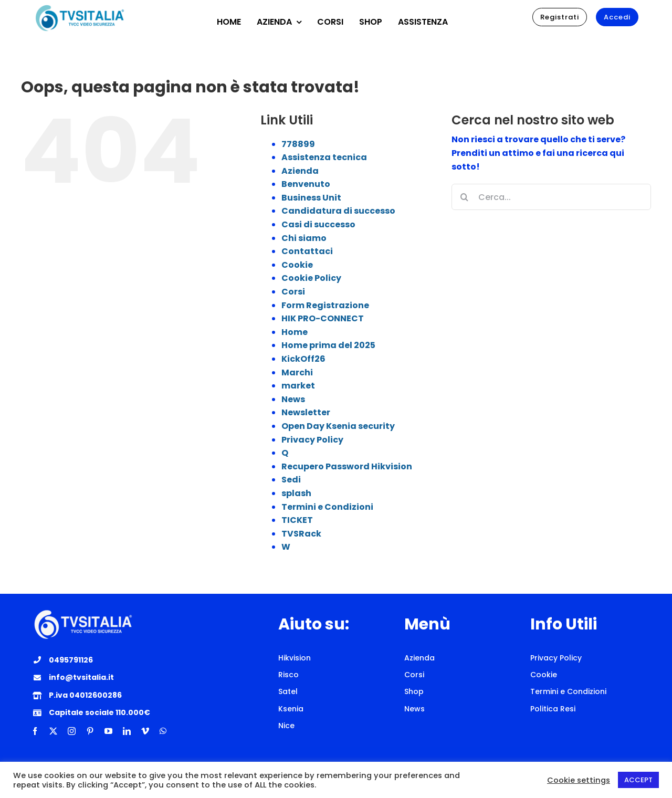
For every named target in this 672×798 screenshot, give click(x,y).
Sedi (291, 480)
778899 (298, 144)
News (293, 399)
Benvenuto (306, 184)
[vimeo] (145, 731)
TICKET (297, 520)
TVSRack (301, 534)
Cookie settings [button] (579, 780)
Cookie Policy (311, 278)
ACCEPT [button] (638, 780)
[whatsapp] (163, 731)
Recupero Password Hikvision (347, 466)
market (298, 386)
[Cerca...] (551, 197)
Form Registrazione (325, 305)
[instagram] (72, 731)
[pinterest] (90, 731)
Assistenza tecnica (324, 157)
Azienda (300, 171)
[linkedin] (127, 731)
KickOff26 (303, 359)
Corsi (293, 292)
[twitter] (53, 731)
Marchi (297, 372)
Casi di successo (318, 224)
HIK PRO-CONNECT (323, 318)
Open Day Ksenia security (338, 426)
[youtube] (108, 731)
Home (295, 332)
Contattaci (307, 251)
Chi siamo (304, 238)
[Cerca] (465, 197)
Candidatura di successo (338, 211)
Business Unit (311, 198)
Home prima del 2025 (328, 345)
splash (296, 493)
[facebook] (35, 731)
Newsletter (306, 412)
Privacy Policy (312, 440)
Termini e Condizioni (327, 507)
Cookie (297, 265)
